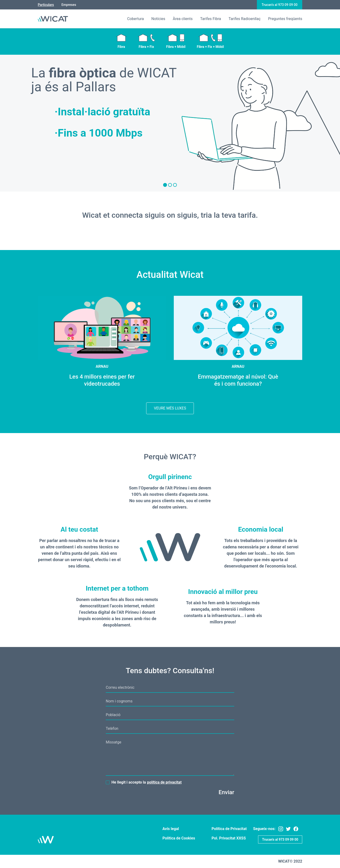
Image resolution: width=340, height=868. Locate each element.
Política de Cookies (179, 838)
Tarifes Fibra (211, 19)
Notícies (158, 19)
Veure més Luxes (170, 408)
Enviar (226, 792)
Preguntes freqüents (285, 19)
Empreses (69, 5)
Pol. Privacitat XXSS (229, 838)
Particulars (46, 5)
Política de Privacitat (229, 829)
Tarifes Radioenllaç (245, 19)
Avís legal (171, 829)
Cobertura (135, 19)
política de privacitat (164, 782)
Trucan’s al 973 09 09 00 (280, 5)
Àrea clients (183, 19)
